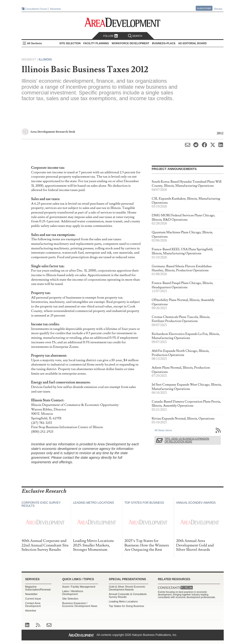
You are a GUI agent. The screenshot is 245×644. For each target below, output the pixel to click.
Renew (218, 9)
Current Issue (33, 599)
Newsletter (31, 594)
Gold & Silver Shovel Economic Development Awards (127, 588)
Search (135, 36)
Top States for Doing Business (126, 606)
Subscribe (204, 8)
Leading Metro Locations (123, 601)
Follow (110, 36)
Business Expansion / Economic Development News (80, 605)
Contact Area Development (33, 605)
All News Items (163, 430)
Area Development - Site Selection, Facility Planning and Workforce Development (123, 22)
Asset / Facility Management (79, 587)
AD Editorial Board (192, 43)
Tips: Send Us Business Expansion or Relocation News (187, 440)
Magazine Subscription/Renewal (38, 588)
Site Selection (70, 599)
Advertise (56, 9)
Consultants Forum (36, 9)
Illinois (45, 59)
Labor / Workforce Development (73, 593)
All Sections (34, 43)
